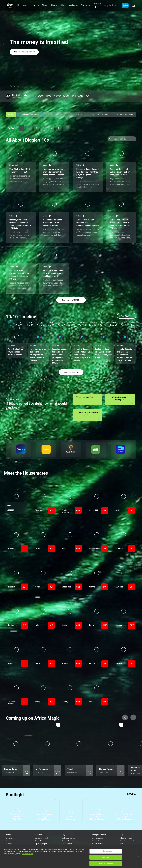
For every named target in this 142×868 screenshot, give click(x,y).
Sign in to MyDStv (97, 832)
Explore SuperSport (41, 837)
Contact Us (95, 840)
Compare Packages (68, 835)
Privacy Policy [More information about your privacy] (27, 854)
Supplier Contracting (126, 840)
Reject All (106, 857)
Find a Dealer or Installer (70, 840)
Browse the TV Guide (42, 832)
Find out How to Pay (98, 837)
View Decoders (67, 837)
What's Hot (38, 835)
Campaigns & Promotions (128, 835)
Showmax (9, 837)
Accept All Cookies (106, 863)
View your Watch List (13, 835)
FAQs (121, 837)
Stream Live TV (11, 832)
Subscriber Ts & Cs (126, 832)
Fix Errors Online (97, 835)
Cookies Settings (106, 851)
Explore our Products (69, 832)
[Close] (138, 857)
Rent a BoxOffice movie (13, 840)
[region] (71, 857)
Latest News (39, 840)
